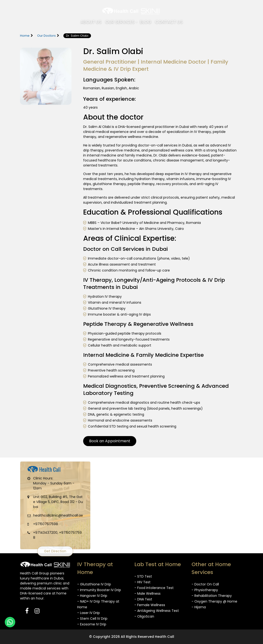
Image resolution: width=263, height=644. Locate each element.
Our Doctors (46, 36)
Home (25, 36)
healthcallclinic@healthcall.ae (58, 515)
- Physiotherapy (205, 590)
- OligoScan (144, 616)
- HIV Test (142, 582)
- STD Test (143, 576)
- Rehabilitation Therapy (212, 596)
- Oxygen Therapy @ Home (214, 601)
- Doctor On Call (205, 584)
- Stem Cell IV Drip (92, 619)
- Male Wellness (147, 594)
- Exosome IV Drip (92, 624)
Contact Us (169, 22)
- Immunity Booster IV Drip (99, 590)
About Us (91, 22)
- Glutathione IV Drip (94, 584)
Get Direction (55, 551)
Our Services (120, 22)
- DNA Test (143, 599)
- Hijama (199, 607)
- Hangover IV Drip (92, 596)
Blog (146, 22)
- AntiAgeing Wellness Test (157, 611)
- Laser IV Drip (89, 613)
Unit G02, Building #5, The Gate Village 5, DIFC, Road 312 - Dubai (58, 502)
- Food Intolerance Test (154, 588)
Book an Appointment (110, 441)
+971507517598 (46, 524)
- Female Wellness (150, 605)
